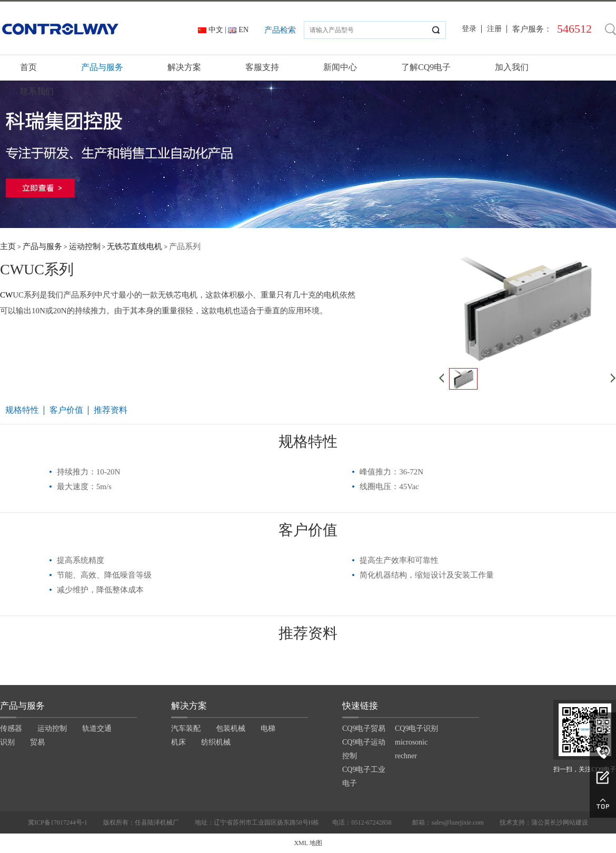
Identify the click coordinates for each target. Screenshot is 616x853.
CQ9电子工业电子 (364, 776)
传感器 (11, 728)
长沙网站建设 (569, 822)
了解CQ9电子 (426, 67)
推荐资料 (111, 410)
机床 (178, 742)
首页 (28, 67)
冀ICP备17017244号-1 (58, 822)
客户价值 (66, 410)
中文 (216, 30)
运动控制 (85, 246)
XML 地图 (308, 843)
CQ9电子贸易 (364, 728)
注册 (494, 29)
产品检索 (280, 30)
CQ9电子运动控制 (364, 749)
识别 (7, 742)
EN (244, 30)
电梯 (268, 728)
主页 (8, 246)
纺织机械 (216, 742)
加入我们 (512, 67)
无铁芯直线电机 (135, 246)
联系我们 (37, 91)
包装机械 (231, 728)
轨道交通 (97, 728)
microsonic (411, 742)
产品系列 (185, 246)
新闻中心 (340, 67)
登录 (469, 29)
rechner (406, 756)
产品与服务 (102, 67)
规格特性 (22, 410)
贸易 (37, 742)
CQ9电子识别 (416, 728)
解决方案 (184, 67)
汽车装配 (186, 728)
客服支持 (262, 67)
